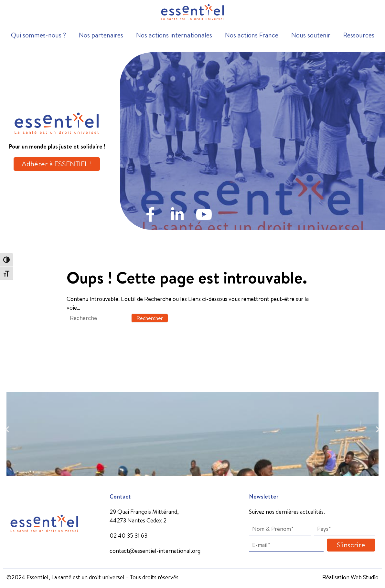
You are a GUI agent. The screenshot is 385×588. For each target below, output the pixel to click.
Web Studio (365, 577)
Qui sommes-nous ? (38, 35)
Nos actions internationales (174, 35)
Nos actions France (252, 35)
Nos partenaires (101, 35)
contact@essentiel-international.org (155, 551)
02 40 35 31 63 (128, 536)
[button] (7, 429)
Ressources (359, 35)
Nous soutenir (311, 35)
